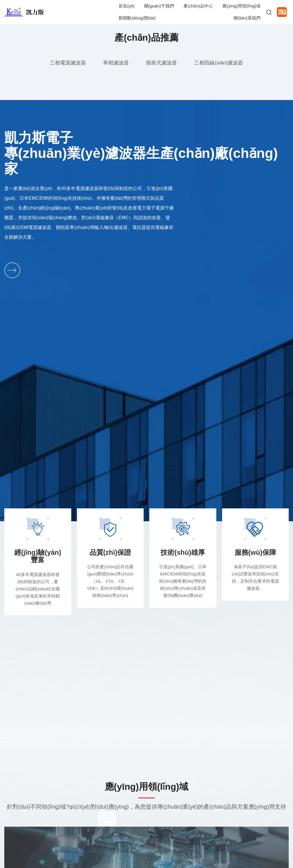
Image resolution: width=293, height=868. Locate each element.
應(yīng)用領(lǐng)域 (241, 6)
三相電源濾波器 (68, 63)
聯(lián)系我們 (247, 18)
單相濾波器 (116, 63)
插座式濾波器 (161, 63)
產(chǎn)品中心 (198, 6)
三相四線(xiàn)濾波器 (218, 63)
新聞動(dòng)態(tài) (137, 18)
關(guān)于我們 (159, 6)
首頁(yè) (126, 6)
